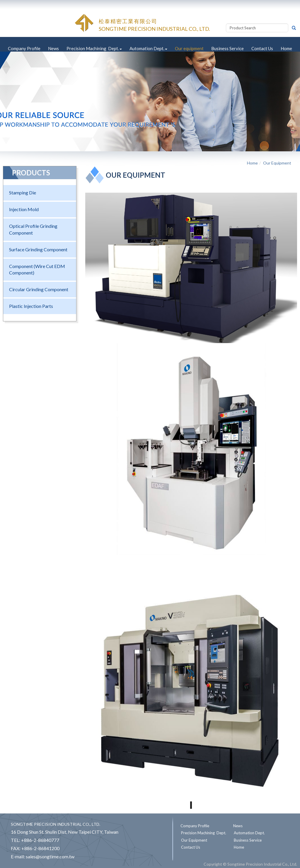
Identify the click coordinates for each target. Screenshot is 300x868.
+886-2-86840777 (40, 840)
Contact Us (262, 48)
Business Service (227, 48)
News (53, 48)
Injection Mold (24, 209)
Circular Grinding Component (39, 289)
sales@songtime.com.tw (50, 856)
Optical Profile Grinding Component (33, 229)
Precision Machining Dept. (94, 48)
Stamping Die (23, 193)
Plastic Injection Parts (31, 306)
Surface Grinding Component (38, 249)
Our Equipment (277, 163)
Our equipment (189, 48)
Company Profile (24, 48)
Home (286, 48)
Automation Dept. (148, 48)
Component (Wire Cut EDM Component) (37, 269)
